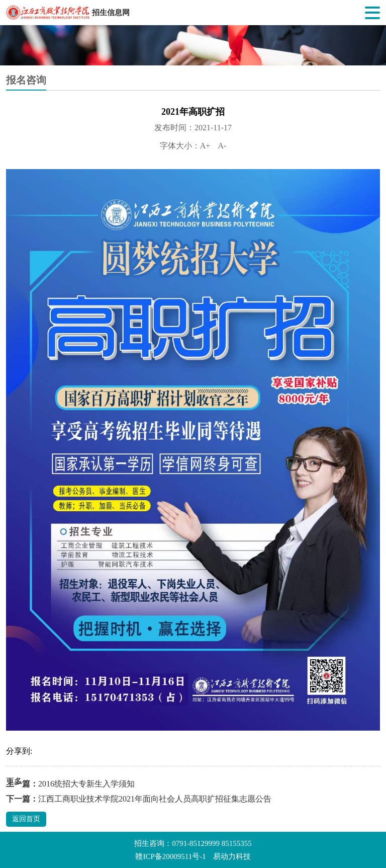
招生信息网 (111, 13)
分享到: (19, 751)
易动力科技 (232, 856)
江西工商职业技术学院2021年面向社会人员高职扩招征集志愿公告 (155, 799)
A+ (205, 146)
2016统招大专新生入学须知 (86, 784)
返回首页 (26, 819)
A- (222, 146)
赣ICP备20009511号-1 (170, 856)
